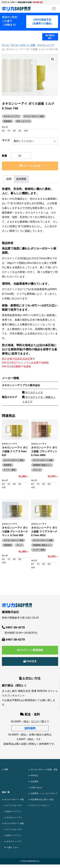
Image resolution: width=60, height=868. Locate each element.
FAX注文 (30, 661)
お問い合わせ (37, 788)
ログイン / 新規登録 (30, 650)
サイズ (6, 140)
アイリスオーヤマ (14, 805)
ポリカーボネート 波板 (23, 45)
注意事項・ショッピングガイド (44, 793)
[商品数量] (21, 156)
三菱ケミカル (12, 847)
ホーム (5, 45)
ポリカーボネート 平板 (14, 800)
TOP (6, 770)
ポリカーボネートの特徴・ (44, 770)
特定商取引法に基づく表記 (42, 800)
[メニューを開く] (54, 9)
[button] (53, 59)
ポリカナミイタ (33, 392)
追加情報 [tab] (21, 179)
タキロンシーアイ (14, 818)
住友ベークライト (14, 811)
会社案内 (35, 782)
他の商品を (50, 37)
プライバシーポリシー (40, 805)
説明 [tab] (9, 179)
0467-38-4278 (13, 627)
